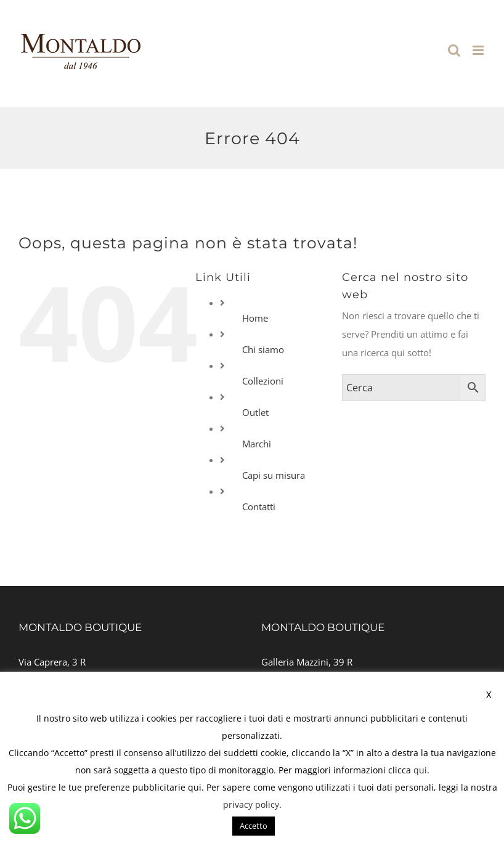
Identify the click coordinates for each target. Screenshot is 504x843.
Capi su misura (274, 475)
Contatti (259, 507)
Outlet (255, 412)
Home (255, 318)
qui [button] (195, 787)
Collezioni (263, 381)
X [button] (489, 694)
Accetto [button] (254, 826)
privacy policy (251, 804)
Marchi (257, 444)
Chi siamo (263, 349)
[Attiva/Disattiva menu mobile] (479, 50)
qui (420, 770)
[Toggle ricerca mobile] (454, 50)
